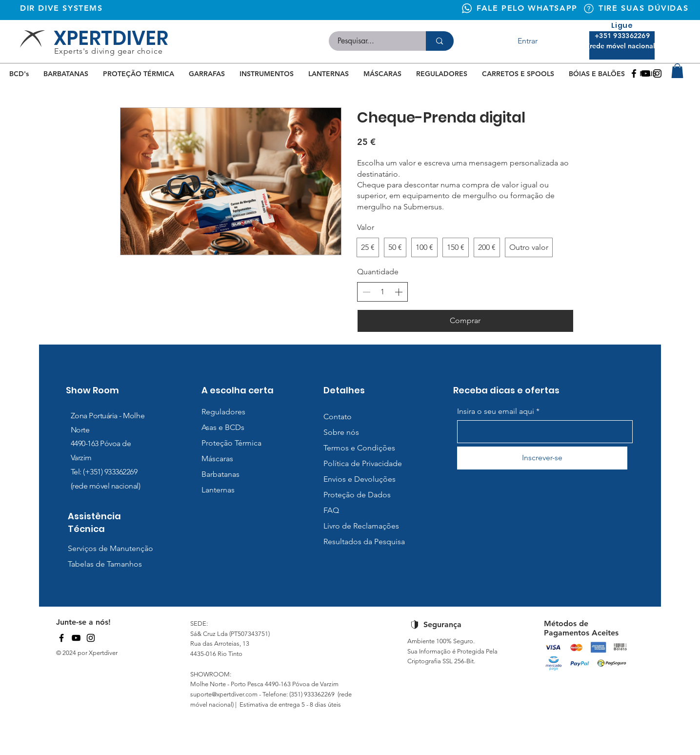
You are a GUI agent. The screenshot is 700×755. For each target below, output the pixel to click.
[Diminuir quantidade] (366, 292)
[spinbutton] (382, 292)
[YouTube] (76, 638)
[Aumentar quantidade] (399, 292)
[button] (677, 71)
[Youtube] (646, 73)
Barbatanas (220, 474)
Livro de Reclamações (361, 526)
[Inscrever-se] (542, 458)
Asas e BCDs (223, 427)
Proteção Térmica (231, 443)
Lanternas (218, 490)
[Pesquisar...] (372, 41)
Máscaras (217, 459)
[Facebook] (634, 73)
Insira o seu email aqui (496, 411)
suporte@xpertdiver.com (224, 694)
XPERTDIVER (111, 38)
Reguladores (223, 412)
